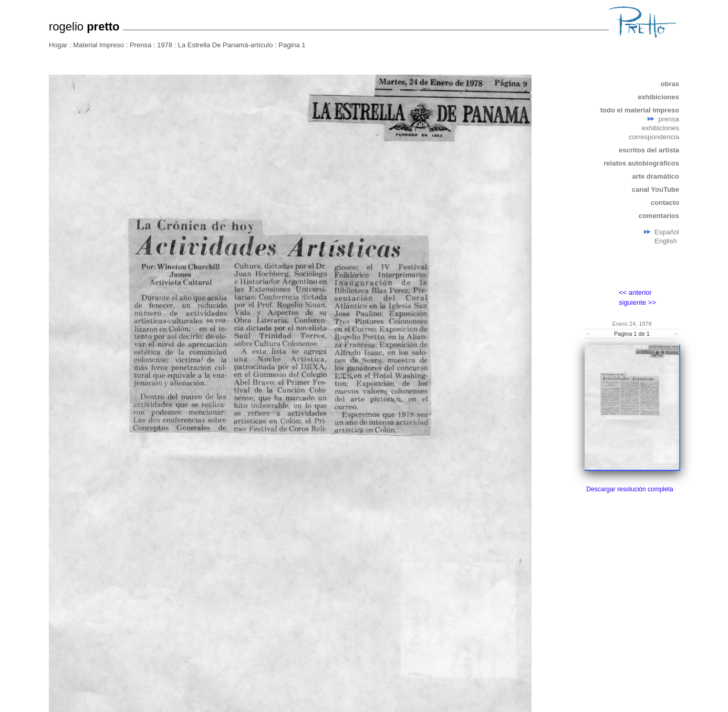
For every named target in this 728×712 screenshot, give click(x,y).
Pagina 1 (292, 45)
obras (670, 84)
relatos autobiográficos (641, 163)
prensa (669, 119)
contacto (665, 203)
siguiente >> (637, 302)
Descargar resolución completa (630, 489)
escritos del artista (649, 150)
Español (667, 232)
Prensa (141, 45)
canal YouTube (656, 189)
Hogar (58, 45)
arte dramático (656, 176)
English (666, 241)
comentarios (659, 216)
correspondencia (654, 137)
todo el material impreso (640, 110)
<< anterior (635, 292)
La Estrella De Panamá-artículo (226, 45)
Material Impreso (98, 45)
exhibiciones (658, 97)
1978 (165, 45)
